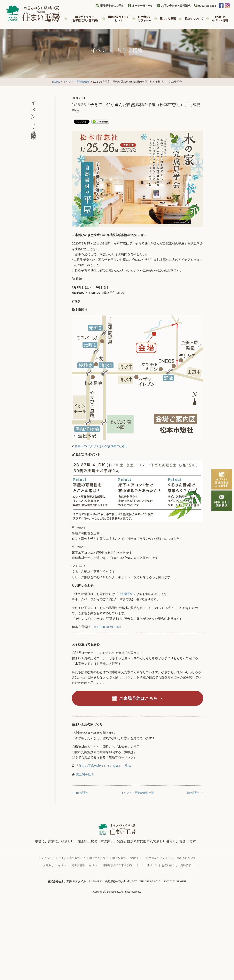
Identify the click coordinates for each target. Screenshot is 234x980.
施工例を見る (84, 774)
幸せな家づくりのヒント (127, 858)
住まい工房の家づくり (72, 858)
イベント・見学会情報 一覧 (138, 793)
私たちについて (194, 19)
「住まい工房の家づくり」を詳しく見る (103, 766)
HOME (56, 82)
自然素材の (145, 19)
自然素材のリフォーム (159, 858)
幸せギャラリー (85, 19)
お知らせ (220, 19)
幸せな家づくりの (119, 19)
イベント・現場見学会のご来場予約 (110, 865)
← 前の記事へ (80, 793)
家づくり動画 (168, 19)
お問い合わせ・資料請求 (176, 6)
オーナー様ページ (143, 6)
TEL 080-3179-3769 (107, 627)
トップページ (46, 858)
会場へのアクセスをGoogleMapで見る (101, 446)
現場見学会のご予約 (112, 6)
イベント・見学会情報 (76, 82)
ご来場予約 (126, 594)
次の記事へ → (195, 793)
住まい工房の (53, 19)
